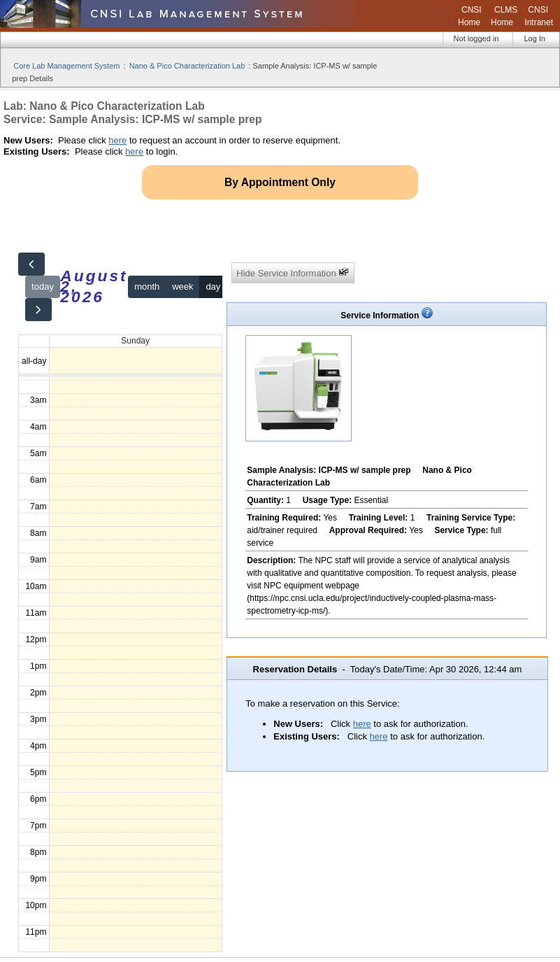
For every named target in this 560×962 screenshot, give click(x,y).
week (182, 287)
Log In (534, 38)
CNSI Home (470, 16)
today (43, 287)
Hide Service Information (293, 273)
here (117, 140)
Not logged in (476, 38)
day (213, 287)
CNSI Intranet (539, 16)
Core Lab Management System (66, 66)
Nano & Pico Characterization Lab (187, 66)
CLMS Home (504, 16)
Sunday (135, 341)
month (147, 287)
